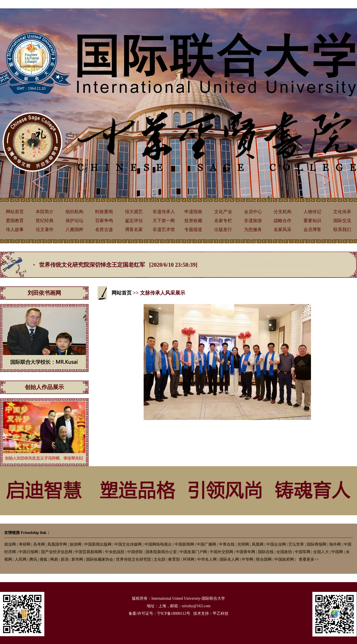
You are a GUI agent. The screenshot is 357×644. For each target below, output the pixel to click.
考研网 (25, 544)
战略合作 (283, 221)
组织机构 (74, 212)
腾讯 (33, 559)
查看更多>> (309, 559)
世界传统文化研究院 (134, 559)
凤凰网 (258, 544)
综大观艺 (134, 212)
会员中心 (253, 212)
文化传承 (342, 212)
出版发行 (223, 229)
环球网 (189, 559)
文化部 (160, 559)
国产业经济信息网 (57, 552)
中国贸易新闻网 (88, 552)
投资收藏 (193, 221)
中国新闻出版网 (98, 544)
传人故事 (15, 229)
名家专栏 (223, 221)
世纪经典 (45, 221)
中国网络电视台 (158, 544)
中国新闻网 (184, 544)
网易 (54, 559)
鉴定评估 (134, 221)
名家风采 (283, 229)
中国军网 (303, 552)
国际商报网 (317, 544)
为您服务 (253, 229)
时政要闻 (104, 212)
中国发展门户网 (193, 552)
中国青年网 (245, 552)
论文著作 (45, 229)
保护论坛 (74, 221)
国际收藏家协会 (100, 559)
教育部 (174, 559)
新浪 (65, 559)
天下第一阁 (164, 221)
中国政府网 (284, 559)
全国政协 (284, 552)
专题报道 (193, 229)
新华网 (77, 559)
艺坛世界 (296, 544)
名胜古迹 (104, 229)
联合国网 (264, 559)
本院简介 (45, 212)
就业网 (10, 544)
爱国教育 (15, 221)
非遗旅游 (253, 221)
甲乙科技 (221, 613)
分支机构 (283, 212)
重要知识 (312, 221)
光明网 (243, 544)
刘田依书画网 (44, 293)
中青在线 (227, 544)
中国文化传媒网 (128, 544)
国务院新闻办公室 (161, 552)
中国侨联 (135, 552)
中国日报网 (28, 552)
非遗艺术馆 (164, 229)
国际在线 (266, 552)
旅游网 (76, 544)
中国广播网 (206, 544)
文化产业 (223, 212)
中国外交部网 (221, 552)
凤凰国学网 (57, 544)
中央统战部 (115, 552)
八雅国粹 (74, 229)
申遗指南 (193, 212)
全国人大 (321, 552)
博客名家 (134, 229)
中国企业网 (276, 544)
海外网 (335, 544)
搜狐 (44, 559)
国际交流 (342, 221)
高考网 (39, 544)
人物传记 (312, 212)
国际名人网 (229, 559)
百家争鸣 (104, 221)
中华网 (247, 559)
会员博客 (312, 229)
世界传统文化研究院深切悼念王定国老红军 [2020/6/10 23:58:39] (118, 265)
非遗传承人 (164, 212)
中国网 (337, 552)
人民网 (21, 559)
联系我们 (342, 229)
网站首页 (15, 212)
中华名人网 (207, 559)
